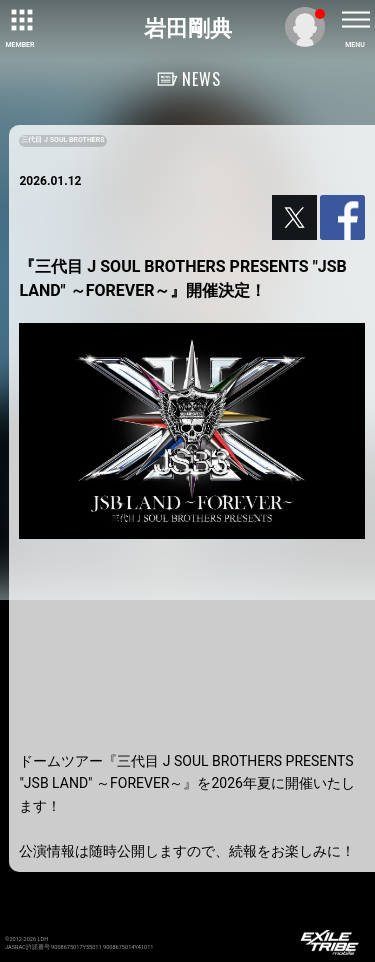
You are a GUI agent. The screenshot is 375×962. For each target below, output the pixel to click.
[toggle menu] (355, 20)
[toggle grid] (20, 20)
